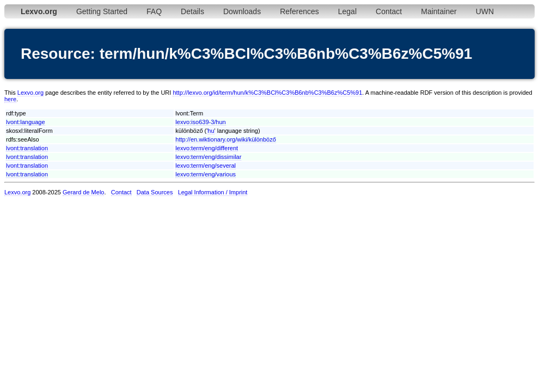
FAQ (154, 11)
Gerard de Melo (83, 192)
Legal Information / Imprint (213, 192)
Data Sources (155, 192)
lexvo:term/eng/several (206, 166)
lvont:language (26, 122)
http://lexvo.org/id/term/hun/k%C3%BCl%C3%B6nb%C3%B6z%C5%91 (267, 93)
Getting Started (102, 11)
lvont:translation (27, 148)
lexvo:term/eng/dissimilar (208, 157)
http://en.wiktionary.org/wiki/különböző (225, 139)
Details (192, 11)
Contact (389, 11)
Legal (347, 11)
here (10, 99)
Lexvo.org (30, 93)
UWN (485, 11)
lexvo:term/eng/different (207, 148)
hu (211, 131)
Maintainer (439, 11)
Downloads (242, 11)
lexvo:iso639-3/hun (200, 122)
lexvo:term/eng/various (206, 174)
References (299, 11)
